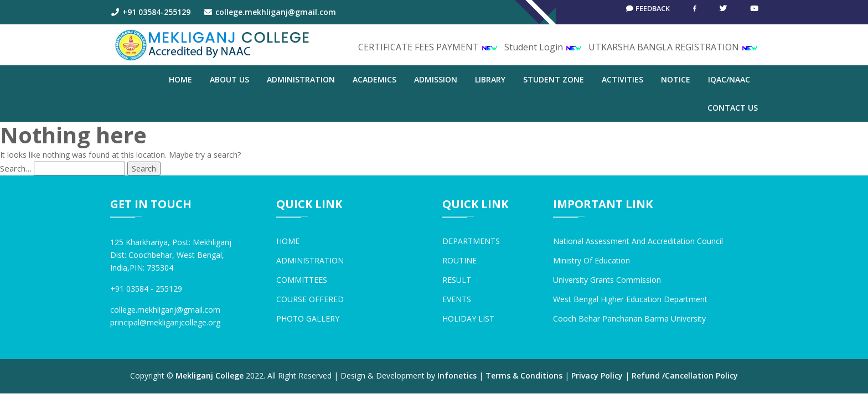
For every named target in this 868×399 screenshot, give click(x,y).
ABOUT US (229, 79)
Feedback (644, 12)
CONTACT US (733, 108)
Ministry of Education (591, 260)
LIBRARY (490, 79)
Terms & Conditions (524, 375)
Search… (16, 168)
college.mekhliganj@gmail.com (270, 12)
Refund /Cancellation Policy (685, 375)
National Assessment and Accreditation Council (638, 241)
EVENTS (457, 299)
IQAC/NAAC (729, 79)
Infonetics (457, 375)
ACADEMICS (374, 79)
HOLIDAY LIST (468, 318)
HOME (288, 241)
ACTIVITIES (622, 79)
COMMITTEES (302, 280)
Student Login (543, 47)
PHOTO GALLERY (308, 318)
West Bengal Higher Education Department (630, 299)
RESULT (457, 280)
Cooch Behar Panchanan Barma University (629, 318)
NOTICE (676, 79)
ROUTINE (459, 260)
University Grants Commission (607, 280)
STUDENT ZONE (554, 79)
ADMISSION (436, 79)
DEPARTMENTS (471, 241)
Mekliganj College (210, 375)
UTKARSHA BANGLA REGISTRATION (673, 47)
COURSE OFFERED (310, 299)
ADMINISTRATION (301, 79)
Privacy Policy (597, 375)
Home (180, 79)
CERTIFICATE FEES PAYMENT (428, 47)
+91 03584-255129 (150, 12)
